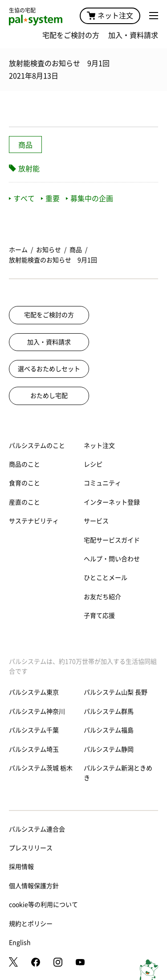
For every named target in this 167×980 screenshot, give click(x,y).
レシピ (93, 464)
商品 (25, 145)
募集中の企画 (90, 198)
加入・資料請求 (133, 35)
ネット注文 (110, 16)
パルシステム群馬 (109, 711)
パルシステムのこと (37, 446)
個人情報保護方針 (34, 886)
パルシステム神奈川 (37, 711)
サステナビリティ (34, 521)
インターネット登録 (112, 502)
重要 (50, 198)
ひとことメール (106, 578)
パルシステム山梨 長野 (116, 692)
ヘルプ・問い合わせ (112, 559)
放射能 (29, 169)
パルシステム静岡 (109, 749)
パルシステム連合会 (37, 829)
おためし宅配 (49, 396)
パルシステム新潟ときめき (118, 773)
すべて (22, 198)
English (20, 943)
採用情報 (21, 867)
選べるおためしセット (49, 369)
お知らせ (49, 250)
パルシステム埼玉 (34, 749)
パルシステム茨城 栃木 (41, 768)
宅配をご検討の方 (71, 35)
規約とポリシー (31, 924)
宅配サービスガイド (112, 540)
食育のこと (24, 483)
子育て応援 (99, 616)
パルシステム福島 (109, 730)
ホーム (18, 250)
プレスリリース (31, 848)
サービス (96, 521)
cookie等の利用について (43, 905)
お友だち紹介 (102, 597)
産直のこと (24, 502)
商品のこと (24, 464)
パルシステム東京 (34, 692)
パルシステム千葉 (34, 730)
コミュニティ (102, 483)
